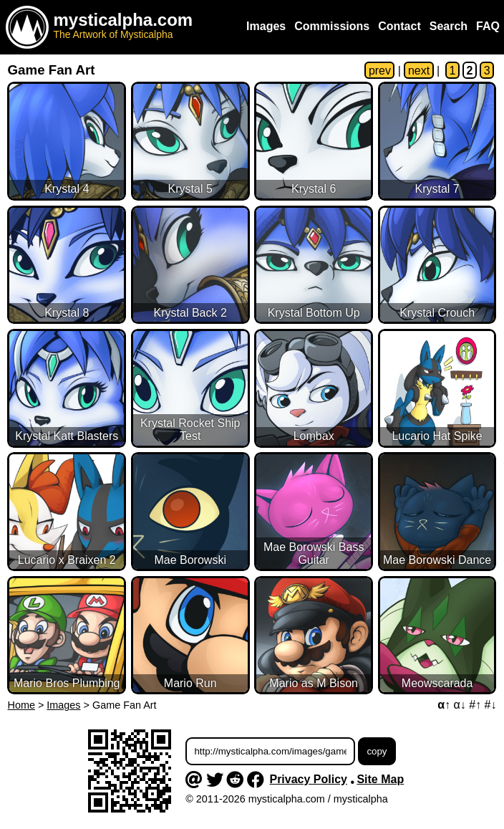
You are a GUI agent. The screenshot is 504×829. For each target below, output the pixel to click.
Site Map (380, 779)
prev (380, 71)
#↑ (475, 705)
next (419, 71)
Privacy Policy (308, 779)
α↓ (459, 705)
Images (63, 705)
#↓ (491, 705)
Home (21, 705)
